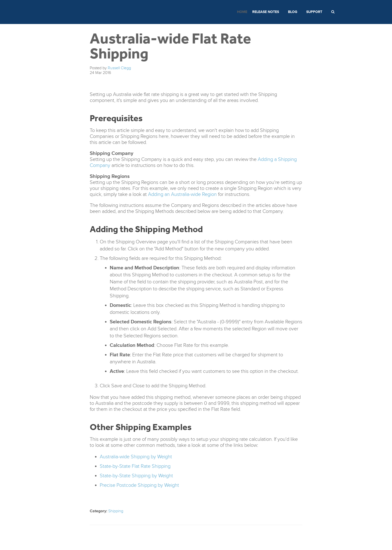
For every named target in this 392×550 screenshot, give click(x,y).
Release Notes (266, 12)
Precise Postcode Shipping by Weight (139, 485)
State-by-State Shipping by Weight (136, 476)
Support (314, 12)
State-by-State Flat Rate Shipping (135, 466)
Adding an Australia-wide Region (182, 194)
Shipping (116, 511)
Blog (293, 12)
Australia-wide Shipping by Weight (136, 457)
